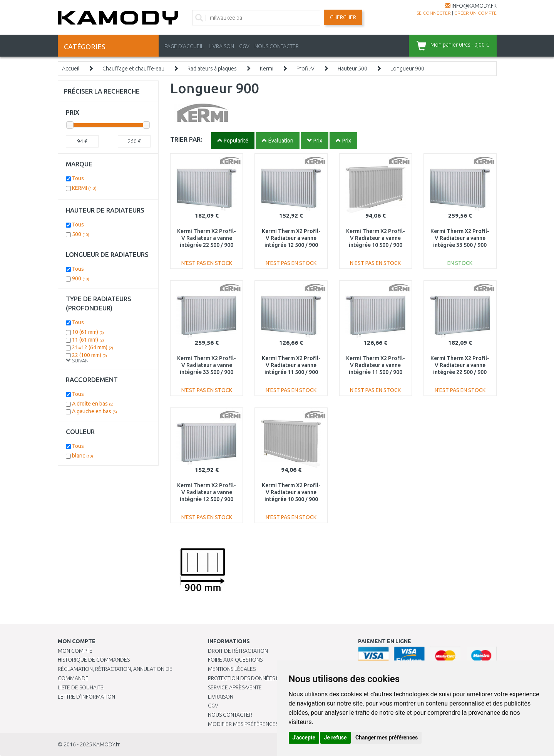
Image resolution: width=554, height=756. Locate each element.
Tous (78, 178)
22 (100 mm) (90, 355)
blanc (83, 456)
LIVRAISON (221, 46)
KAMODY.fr (106, 744)
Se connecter (434, 13)
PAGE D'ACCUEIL (184, 46)
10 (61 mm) (88, 332)
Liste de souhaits (80, 687)
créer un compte (475, 13)
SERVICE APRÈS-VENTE (235, 687)
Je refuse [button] (336, 738)
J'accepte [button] (304, 738)
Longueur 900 (407, 69)
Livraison (221, 697)
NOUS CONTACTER (277, 46)
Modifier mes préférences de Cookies (259, 724)
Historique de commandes (94, 660)
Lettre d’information (86, 697)
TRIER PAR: (186, 139)
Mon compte (75, 651)
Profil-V (305, 69)
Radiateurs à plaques (212, 69)
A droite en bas (93, 404)
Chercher (343, 17)
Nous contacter (230, 715)
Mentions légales (232, 669)
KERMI (84, 188)
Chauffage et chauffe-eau (133, 69)
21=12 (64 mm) (93, 347)
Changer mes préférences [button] (387, 738)
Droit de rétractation (238, 651)
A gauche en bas (95, 411)
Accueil (71, 69)
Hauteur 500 (352, 69)
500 (81, 234)
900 (81, 278)
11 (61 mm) (88, 340)
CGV (244, 46)
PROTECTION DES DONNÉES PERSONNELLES (261, 678)
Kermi (267, 69)
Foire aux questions (235, 660)
